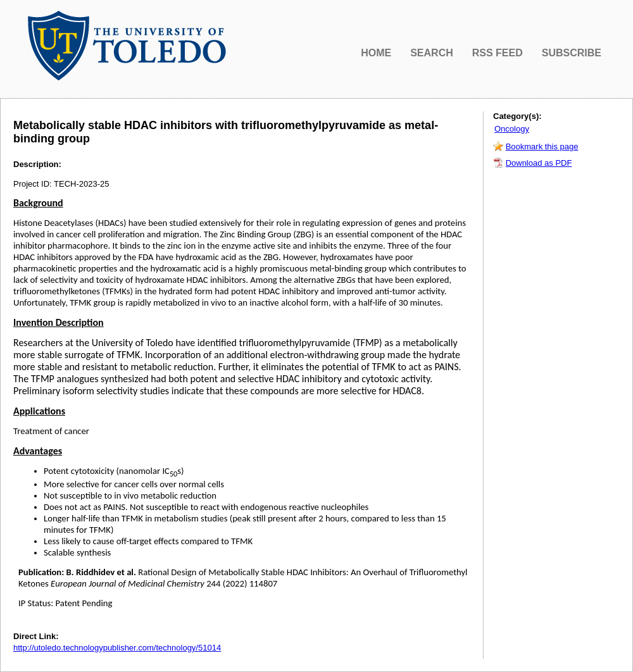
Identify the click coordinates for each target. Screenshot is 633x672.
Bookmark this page (542, 146)
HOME (376, 53)
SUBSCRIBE (572, 53)
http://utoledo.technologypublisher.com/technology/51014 (117, 648)
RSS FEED (498, 53)
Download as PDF (539, 163)
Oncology (512, 129)
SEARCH (432, 53)
